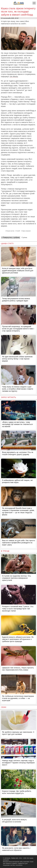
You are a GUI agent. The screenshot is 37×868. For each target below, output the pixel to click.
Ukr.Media (14, 77)
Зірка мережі (26, 231)
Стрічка (24, 237)
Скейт (18, 231)
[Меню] (34, 3)
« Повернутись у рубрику (11, 237)
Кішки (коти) (10, 231)
